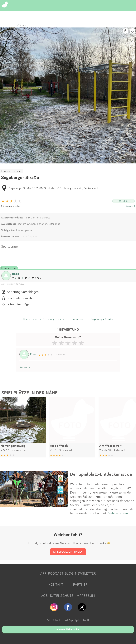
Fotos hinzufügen (19, 304)
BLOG (69, 573)
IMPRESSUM (85, 596)
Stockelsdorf (78, 319)
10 (20, 278)
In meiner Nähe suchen (68, 629)
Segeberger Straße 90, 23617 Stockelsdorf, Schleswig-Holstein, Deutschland (54, 188)
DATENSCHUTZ (62, 596)
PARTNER (80, 584)
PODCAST (56, 573)
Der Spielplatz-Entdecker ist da (101, 474)
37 (27, 278)
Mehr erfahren (118, 513)
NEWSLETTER (85, 573)
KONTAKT (56, 584)
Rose (16, 274)
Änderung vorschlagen (23, 292)
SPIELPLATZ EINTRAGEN (68, 552)
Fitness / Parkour (12, 171)
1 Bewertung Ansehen (11, 206)
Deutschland (30, 319)
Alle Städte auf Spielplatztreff (68, 620)
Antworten (25, 367)
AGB (44, 596)
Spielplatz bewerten (21, 298)
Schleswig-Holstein (54, 319)
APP (43, 573)
